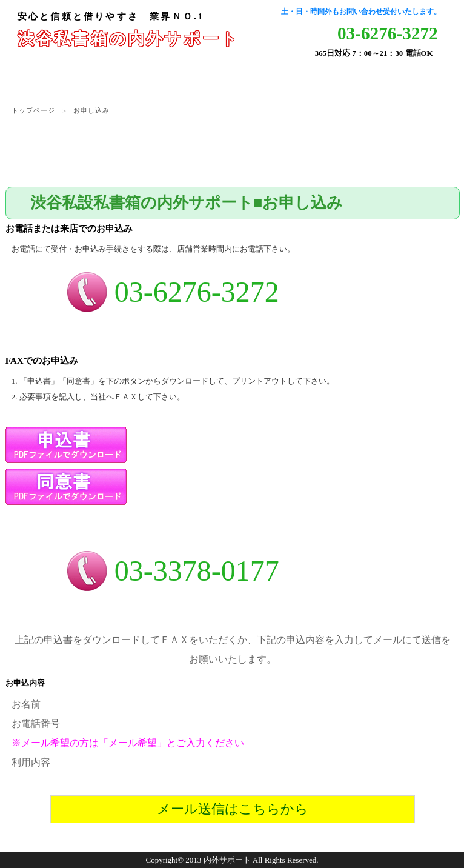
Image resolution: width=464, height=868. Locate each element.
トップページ (33, 110)
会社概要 (423, 80)
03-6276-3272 (388, 33)
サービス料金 (193, 80)
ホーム (39, 80)
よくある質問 (270, 80)
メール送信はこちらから (233, 809)
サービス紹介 (116, 80)
